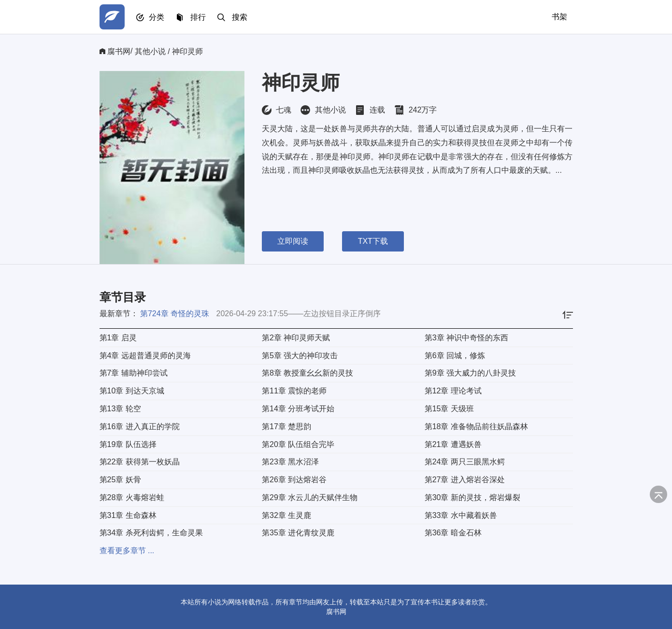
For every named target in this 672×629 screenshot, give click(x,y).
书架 (559, 17)
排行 (198, 17)
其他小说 (150, 51)
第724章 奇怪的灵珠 (175, 314)
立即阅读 (293, 241)
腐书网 (119, 51)
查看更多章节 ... (127, 551)
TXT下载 (373, 241)
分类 (157, 17)
